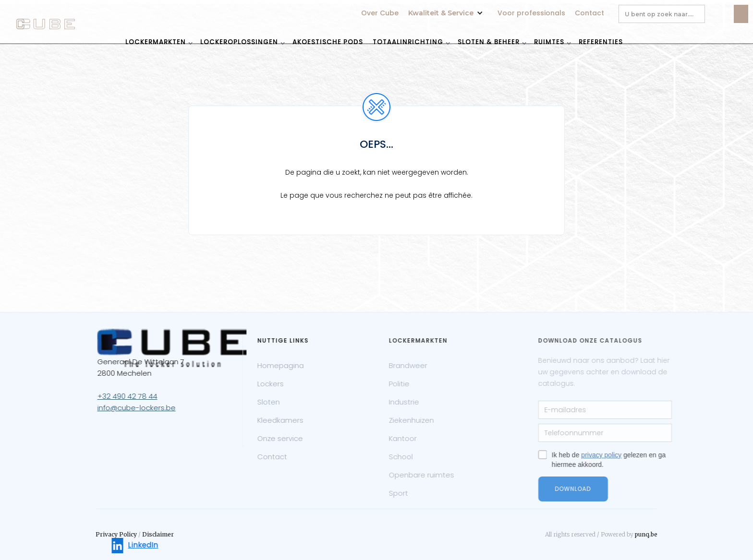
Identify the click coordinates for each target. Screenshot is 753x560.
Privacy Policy (116, 534)
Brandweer (427, 365)
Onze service (293, 438)
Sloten (281, 402)
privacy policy (629, 455)
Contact (589, 13)
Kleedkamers (293, 420)
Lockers (283, 384)
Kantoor (422, 438)
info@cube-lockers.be (144, 408)
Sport (418, 493)
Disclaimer (158, 534)
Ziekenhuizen (431, 420)
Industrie (423, 402)
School (420, 457)
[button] (448, 8)
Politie (419, 384)
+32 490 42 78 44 (135, 396)
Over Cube (380, 13)
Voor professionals (531, 13)
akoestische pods (328, 42)
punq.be (646, 534)
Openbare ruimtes (441, 475)
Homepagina (293, 365)
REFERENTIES (601, 42)
